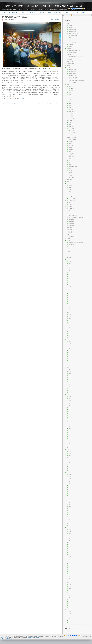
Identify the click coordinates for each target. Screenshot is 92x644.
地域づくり (69, 55)
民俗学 (70, 175)
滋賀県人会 (72, 224)
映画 (70, 192)
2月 (70, 281)
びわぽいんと (74, 82)
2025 (68, 260)
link (77, 12)
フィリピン (72, 126)
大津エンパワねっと (64, 12)
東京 (70, 105)
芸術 (68, 183)
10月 (70, 264)
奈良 (70, 95)
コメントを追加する (56, 20)
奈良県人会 (72, 219)
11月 (70, 262)
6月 (70, 272)
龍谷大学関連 (70, 61)
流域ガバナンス (73, 139)
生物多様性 (72, 141)
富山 (72, 116)
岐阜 (70, 103)
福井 (72, 114)
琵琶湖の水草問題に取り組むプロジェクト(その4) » (50, 103)
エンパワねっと (73, 42)
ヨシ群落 (71, 146)
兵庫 (70, 99)
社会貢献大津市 (73, 70)
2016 (68, 500)
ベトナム (71, 135)
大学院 (70, 46)
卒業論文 (43, 12)
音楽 (70, 188)
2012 (68, 610)
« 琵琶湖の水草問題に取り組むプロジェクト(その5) (13, 103)
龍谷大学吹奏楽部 (71, 63)
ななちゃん (72, 247)
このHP (72, 12)
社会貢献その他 (73, 76)
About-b (21, 12)
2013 (68, 582)
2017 (68, 473)
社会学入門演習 (73, 32)
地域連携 (69, 48)
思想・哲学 (72, 156)
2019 (68, 422)
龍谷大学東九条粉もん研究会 (76, 217)
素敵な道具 (69, 228)
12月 (70, 287)
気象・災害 (69, 179)
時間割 (70, 25)
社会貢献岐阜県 (73, 74)
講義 (70, 40)
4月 (70, 276)
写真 (70, 190)
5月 (70, 274)
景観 (70, 164)
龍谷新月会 (72, 226)
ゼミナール (28, 12)
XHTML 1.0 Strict (4, 639)
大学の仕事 (69, 59)
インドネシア (72, 133)
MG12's (7, 638)
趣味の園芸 (69, 230)
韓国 (70, 124)
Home (4, 12)
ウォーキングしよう (72, 200)
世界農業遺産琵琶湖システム (76, 57)
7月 (70, 270)
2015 (68, 527)
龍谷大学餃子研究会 (74, 215)
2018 (68, 449)
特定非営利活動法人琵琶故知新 (76, 80)
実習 (70, 38)
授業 (34, 12)
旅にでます (69, 120)
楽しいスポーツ (70, 209)
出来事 (68, 65)
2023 (68, 312)
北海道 (73, 118)
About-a (15, 12)
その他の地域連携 (73, 53)
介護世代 (69, 238)
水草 (70, 143)
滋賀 (70, 86)
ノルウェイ (74, 131)
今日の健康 (69, 232)
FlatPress (3, 638)
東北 (70, 107)
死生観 (70, 158)
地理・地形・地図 (73, 167)
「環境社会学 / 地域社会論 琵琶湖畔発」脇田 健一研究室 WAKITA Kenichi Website (43, 6)
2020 (68, 395)
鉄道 (68, 234)
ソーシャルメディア (72, 236)
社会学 (70, 173)
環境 (70, 152)
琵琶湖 (70, 148)
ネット (68, 194)
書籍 (68, 181)
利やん (23, 99)
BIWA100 (71, 205)
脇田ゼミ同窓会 (75, 36)
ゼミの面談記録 (73, 29)
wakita (68, 240)
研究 (38, 12)
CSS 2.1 (10, 639)
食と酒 (68, 211)
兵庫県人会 (72, 221)
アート (70, 186)
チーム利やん (72, 198)
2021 (68, 367)
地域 (68, 84)
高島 (72, 91)
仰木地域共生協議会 (74, 78)
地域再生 (71, 150)
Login (68, 631)
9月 (70, 266)
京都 (70, 93)
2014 (68, 555)
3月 (70, 278)
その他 (68, 251)
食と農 (70, 171)
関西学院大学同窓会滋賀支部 (76, 242)
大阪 (70, 97)
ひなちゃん (72, 245)
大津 (72, 89)
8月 (70, 268)
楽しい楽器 (69, 207)
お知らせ (69, 249)
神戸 (72, 101)
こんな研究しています (72, 137)
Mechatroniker (31, 638)
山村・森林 (72, 177)
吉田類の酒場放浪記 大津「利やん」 (15, 17)
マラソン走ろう (70, 196)
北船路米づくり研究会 (52, 12)
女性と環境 (72, 154)
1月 (70, 283)
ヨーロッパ (72, 129)
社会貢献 (69, 67)
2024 (68, 285)
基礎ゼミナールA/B (73, 34)
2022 (68, 340)
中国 (70, 122)
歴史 (70, 169)
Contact (83, 12)
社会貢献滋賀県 (73, 72)
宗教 (70, 160)
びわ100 (71, 202)
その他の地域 (72, 112)
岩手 (72, 110)
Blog (9, 12)
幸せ (70, 162)
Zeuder (37, 638)
